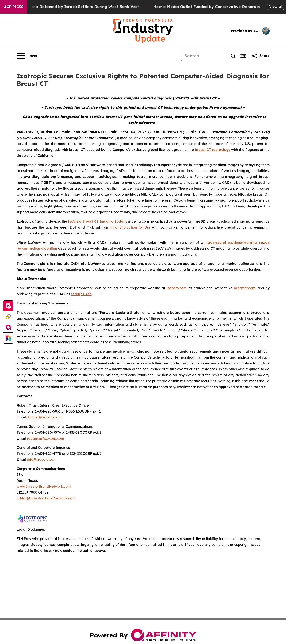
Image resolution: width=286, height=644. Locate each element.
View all (276, 7)
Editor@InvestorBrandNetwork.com (46, 498)
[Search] (205, 56)
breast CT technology (213, 150)
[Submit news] (8, 306)
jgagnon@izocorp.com (46, 438)
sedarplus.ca (81, 294)
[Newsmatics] (8, 338)
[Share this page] (261, 56)
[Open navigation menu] (28, 56)
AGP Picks (14, 7)
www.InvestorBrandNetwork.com (44, 486)
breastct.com (245, 288)
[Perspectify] (8, 317)
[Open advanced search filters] (243, 56)
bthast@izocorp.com (45, 417)
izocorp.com (177, 288)
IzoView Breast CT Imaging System (97, 221)
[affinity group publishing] (8, 327)
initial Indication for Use (130, 227)
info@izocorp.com (42, 459)
